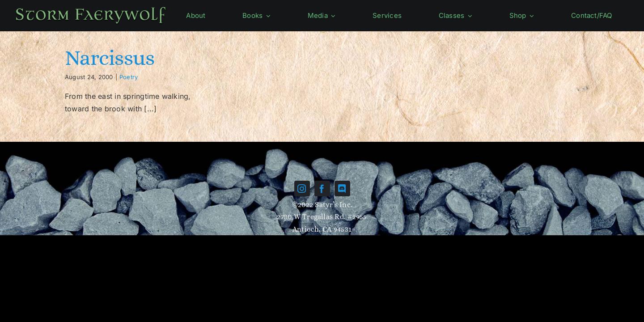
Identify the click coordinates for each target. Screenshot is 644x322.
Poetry (129, 77)
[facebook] (322, 189)
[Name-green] (91, 8)
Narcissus (110, 57)
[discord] (342, 189)
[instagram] (302, 189)
